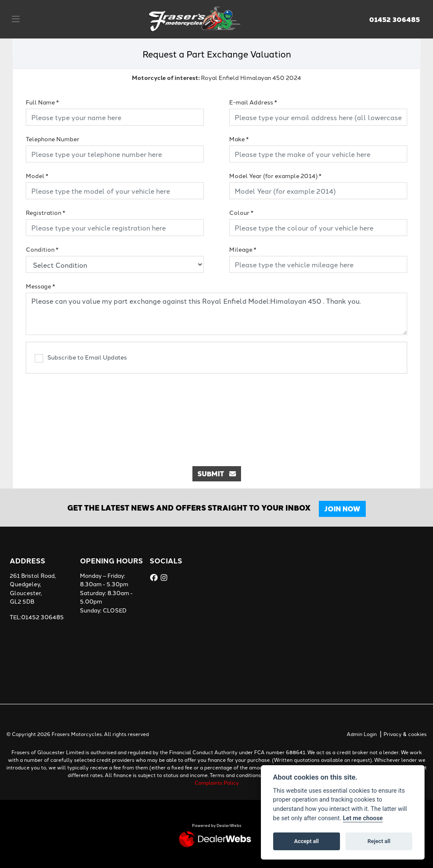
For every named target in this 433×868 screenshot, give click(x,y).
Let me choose (363, 818)
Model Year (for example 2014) (275, 176)
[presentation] (216, 415)
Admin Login (362, 734)
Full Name (42, 102)
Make (239, 139)
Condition (42, 249)
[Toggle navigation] (16, 19)
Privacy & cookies (405, 734)
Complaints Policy (217, 782)
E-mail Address (253, 102)
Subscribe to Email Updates (81, 358)
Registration (45, 212)
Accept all (307, 841)
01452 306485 (395, 19)
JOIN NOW (344, 509)
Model (37, 176)
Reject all (379, 841)
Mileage (243, 249)
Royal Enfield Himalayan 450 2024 (216, 77)
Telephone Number (53, 139)
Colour (241, 212)
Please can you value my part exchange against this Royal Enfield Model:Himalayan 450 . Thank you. (216, 314)
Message (40, 286)
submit (217, 474)
